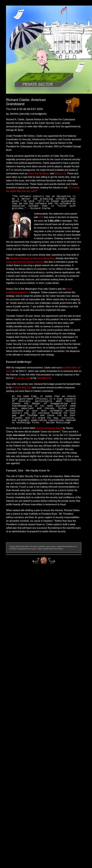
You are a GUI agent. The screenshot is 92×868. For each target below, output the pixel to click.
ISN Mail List (44, 378)
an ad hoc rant (22, 378)
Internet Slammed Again (49, 428)
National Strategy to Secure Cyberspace (32, 258)
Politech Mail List (22, 388)
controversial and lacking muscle (24, 262)
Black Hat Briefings (39, 173)
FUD (41, 217)
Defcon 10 (60, 173)
